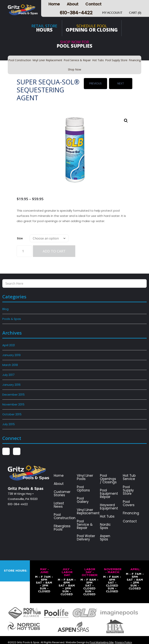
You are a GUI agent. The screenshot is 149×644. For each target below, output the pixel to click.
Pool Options (83, 481)
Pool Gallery (83, 492)
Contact (93, 4)
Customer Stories (62, 486)
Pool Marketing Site (102, 634)
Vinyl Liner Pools (85, 469)
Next (121, 82)
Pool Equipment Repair (109, 486)
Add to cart (54, 243)
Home (54, 4)
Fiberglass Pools (62, 520)
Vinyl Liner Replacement (88, 504)
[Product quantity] (24, 243)
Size (20, 230)
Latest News (59, 497)
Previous (95, 82)
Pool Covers (129, 495)
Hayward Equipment (109, 499)
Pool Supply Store (128, 482)
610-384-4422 (76, 13)
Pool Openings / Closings (108, 471)
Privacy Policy (123, 634)
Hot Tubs (107, 509)
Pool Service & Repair (85, 517)
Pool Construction (65, 508)
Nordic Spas (105, 518)
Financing (131, 505)
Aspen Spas (105, 530)
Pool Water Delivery (86, 530)
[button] (126, 113)
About (73, 4)
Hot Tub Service (129, 469)
